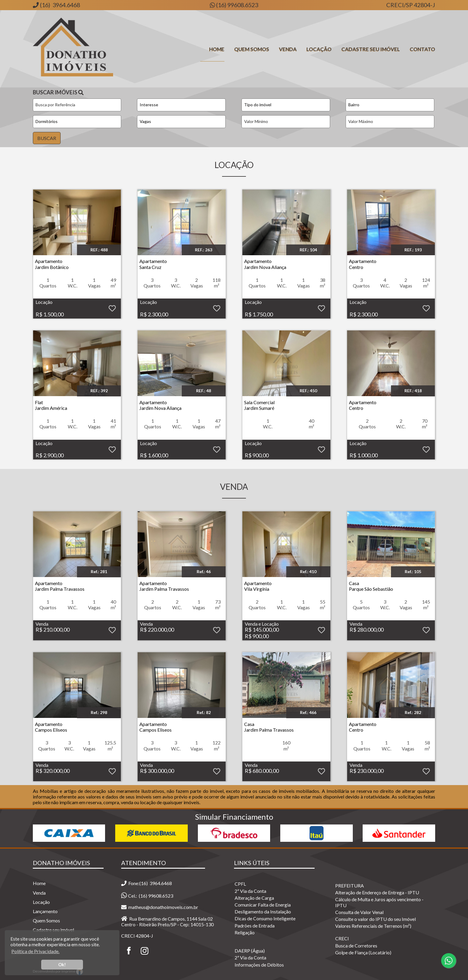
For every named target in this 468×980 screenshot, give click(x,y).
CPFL (240, 884)
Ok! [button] (62, 965)
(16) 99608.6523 (237, 5)
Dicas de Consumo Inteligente (265, 918)
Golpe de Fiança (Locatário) (363, 952)
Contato (422, 49)
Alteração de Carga (254, 898)
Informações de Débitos (259, 965)
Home (217, 49)
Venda (288, 49)
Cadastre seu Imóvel (371, 49)
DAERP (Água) (250, 951)
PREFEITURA (350, 886)
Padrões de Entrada (255, 926)
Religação (245, 932)
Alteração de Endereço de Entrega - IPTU (377, 892)
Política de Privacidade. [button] (35, 951)
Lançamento (45, 911)
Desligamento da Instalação (263, 911)
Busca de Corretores (356, 946)
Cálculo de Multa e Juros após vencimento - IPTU (379, 902)
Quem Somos (252, 49)
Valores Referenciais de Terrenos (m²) (373, 926)
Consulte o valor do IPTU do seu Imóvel (375, 919)
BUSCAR (47, 138)
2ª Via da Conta (250, 891)
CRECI (342, 938)
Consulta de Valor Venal (359, 912)
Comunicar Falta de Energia (263, 905)
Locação (319, 49)
